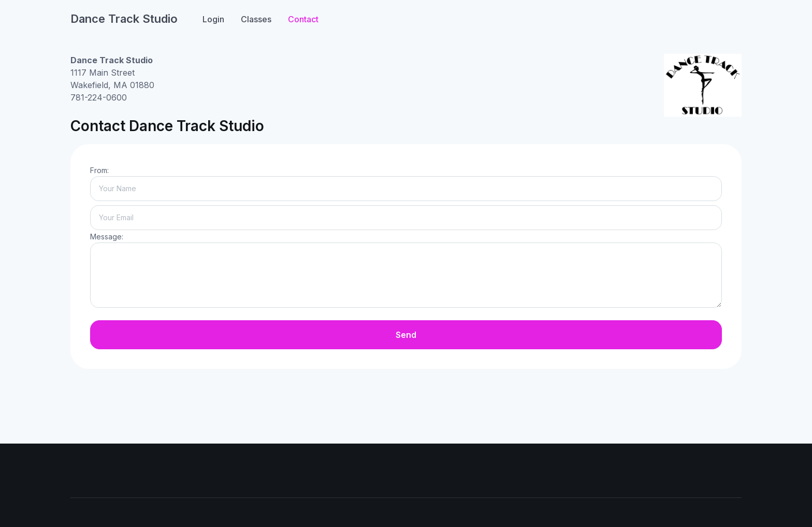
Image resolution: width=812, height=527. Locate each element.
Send (406, 335)
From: (99, 170)
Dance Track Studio (124, 19)
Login (213, 19)
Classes (256, 19)
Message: (107, 237)
